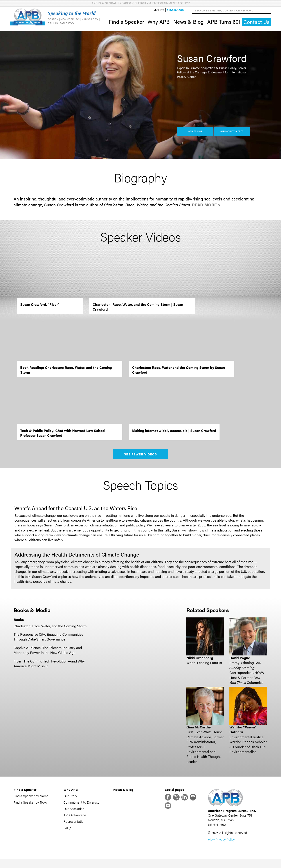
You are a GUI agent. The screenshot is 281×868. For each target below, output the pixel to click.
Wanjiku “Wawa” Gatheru (243, 734)
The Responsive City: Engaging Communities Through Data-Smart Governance (48, 641)
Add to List (195, 136)
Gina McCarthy (199, 731)
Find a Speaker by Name (31, 800)
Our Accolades (74, 813)
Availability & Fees (232, 136)
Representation (74, 826)
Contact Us (256, 24)
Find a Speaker (126, 24)
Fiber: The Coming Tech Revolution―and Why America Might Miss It (49, 668)
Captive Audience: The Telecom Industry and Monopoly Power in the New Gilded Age (48, 654)
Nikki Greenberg (200, 662)
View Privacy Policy (221, 848)
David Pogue (240, 662)
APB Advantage (75, 819)
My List (159, 12)
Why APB (159, 24)
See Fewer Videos (141, 459)
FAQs (67, 832)
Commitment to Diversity (81, 807)
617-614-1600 (175, 12)
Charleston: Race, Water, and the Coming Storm (50, 630)
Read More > (206, 209)
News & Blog (188, 24)
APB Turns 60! (224, 24)
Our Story (70, 800)
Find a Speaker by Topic (30, 807)
